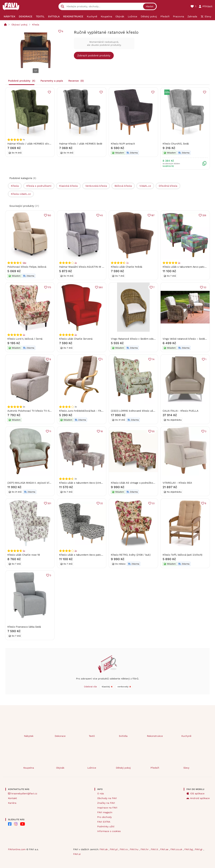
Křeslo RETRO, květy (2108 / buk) (131, 555)
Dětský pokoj (123, 768)
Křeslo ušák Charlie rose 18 (24, 555)
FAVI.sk (104, 849)
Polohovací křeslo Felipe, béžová (27, 267)
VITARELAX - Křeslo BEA (177, 483)
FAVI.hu (135, 849)
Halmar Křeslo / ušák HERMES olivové (30, 144)
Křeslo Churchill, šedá (176, 144)
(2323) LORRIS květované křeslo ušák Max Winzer (141, 411)
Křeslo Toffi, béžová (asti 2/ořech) (182, 555)
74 (153, 359)
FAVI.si (77, 854)
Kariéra (12, 803)
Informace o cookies (109, 831)
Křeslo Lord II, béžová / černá (25, 339)
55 (153, 431)
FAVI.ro (124, 849)
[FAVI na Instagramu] (16, 824)
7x (127, 263)
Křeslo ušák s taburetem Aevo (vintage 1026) (85, 483)
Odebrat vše (90, 687)
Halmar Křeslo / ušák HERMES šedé (81, 144)
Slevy (186, 768)
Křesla (36, 25)
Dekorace (60, 736)
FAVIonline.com (17, 849)
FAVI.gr (199, 849)
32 (205, 287)
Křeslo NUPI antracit (123, 144)
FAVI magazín (105, 812)
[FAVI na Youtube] (23, 824)
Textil (92, 736)
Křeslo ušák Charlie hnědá (126, 267)
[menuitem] (10, 16)
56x (24, 263)
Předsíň (155, 768)
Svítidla (123, 736)
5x (24, 551)
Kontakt (13, 798)
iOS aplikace (197, 793)
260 (101, 287)
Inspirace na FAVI (107, 808)
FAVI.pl (114, 849)
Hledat (150, 6)
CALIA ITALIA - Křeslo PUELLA (180, 411)
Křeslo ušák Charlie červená (76, 339)
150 (49, 215)
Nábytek (29, 736)
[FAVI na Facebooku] (10, 824)
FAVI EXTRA (104, 822)
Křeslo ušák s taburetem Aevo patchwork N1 (86, 555)
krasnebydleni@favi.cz (24, 793)
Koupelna (29, 768)
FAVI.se (165, 849)
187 (153, 215)
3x (76, 263)
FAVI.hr (145, 849)
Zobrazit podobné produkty (94, 56)
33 (153, 503)
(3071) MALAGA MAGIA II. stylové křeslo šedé (34, 483)
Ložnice (92, 768)
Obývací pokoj (19, 25)
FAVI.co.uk (177, 849)
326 (204, 215)
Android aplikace (200, 798)
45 (101, 215)
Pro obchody (104, 817)
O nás (101, 793)
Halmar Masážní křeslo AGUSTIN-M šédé (83, 267)
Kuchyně (186, 736)
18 (102, 431)
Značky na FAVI (106, 803)
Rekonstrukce (155, 736)
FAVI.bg (189, 849)
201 (49, 503)
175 (49, 287)
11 (50, 431)
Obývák (60, 768)
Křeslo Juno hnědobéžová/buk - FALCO (83, 411)
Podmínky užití (106, 826)
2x (76, 335)
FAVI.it (155, 849)
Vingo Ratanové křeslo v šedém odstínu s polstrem (141, 339)
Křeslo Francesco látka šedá (24, 627)
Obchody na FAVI (107, 798)
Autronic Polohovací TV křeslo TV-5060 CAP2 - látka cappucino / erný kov (51, 411)
